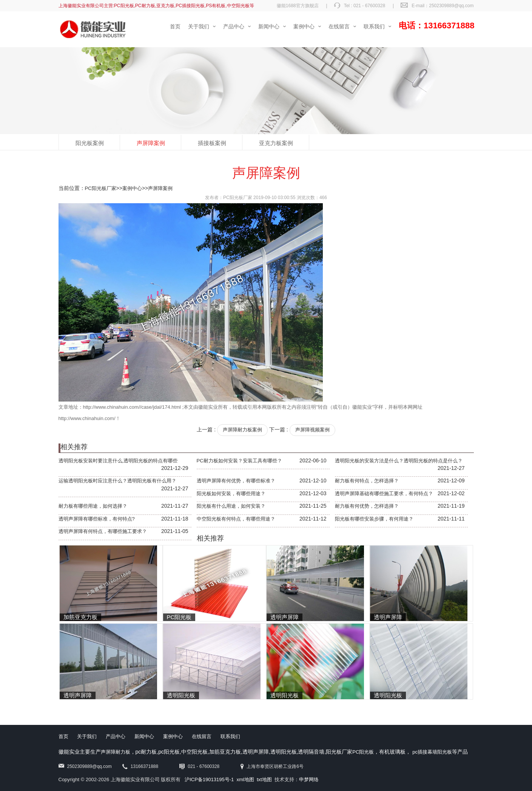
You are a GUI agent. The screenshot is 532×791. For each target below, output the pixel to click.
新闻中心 (144, 736)
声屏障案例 (151, 143)
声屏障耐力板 (116, 752)
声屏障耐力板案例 (242, 430)
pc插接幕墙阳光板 (432, 752)
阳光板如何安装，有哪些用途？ (231, 494)
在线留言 (202, 736)
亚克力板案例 (276, 143)
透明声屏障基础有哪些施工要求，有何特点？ (384, 494)
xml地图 (245, 779)
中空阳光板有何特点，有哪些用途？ (236, 519)
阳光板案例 (90, 143)
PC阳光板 (363, 752)
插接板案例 (212, 143)
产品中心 (116, 736)
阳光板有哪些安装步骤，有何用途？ (374, 519)
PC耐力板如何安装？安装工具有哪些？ (239, 461)
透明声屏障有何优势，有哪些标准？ (236, 481)
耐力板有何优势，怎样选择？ (367, 506)
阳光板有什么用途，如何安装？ (231, 506)
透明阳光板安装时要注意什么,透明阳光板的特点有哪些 (118, 461)
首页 (63, 736)
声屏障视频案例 (312, 430)
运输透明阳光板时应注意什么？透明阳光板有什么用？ (117, 481)
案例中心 (132, 188)
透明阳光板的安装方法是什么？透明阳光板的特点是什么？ (399, 461)
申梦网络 (309, 779)
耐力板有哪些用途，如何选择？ (93, 506)
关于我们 (87, 736)
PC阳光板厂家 (101, 188)
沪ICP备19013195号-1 (209, 779)
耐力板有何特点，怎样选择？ (367, 481)
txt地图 (264, 779)
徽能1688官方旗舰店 (298, 6)
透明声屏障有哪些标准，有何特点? (97, 519)
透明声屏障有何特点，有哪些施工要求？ (103, 531)
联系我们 (230, 736)
